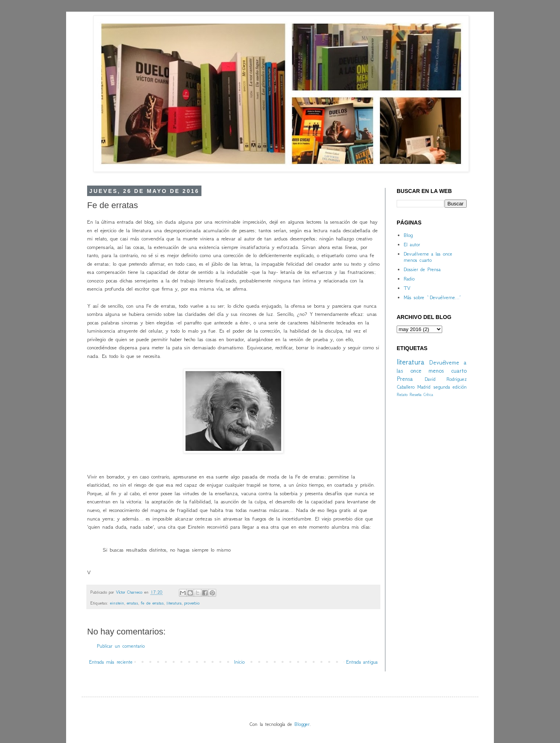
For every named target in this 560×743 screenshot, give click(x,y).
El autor (412, 244)
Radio (409, 279)
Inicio (239, 662)
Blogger (302, 724)
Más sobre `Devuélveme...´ (432, 297)
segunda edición (450, 387)
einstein (117, 603)
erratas (132, 603)
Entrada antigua (362, 662)
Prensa (405, 379)
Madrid (424, 387)
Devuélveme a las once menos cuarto (428, 257)
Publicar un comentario (121, 646)
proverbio (192, 603)
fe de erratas (152, 603)
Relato (402, 394)
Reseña (416, 394)
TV (407, 288)
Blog (408, 235)
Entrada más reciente (111, 662)
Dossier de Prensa (422, 269)
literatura (174, 603)
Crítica (428, 395)
